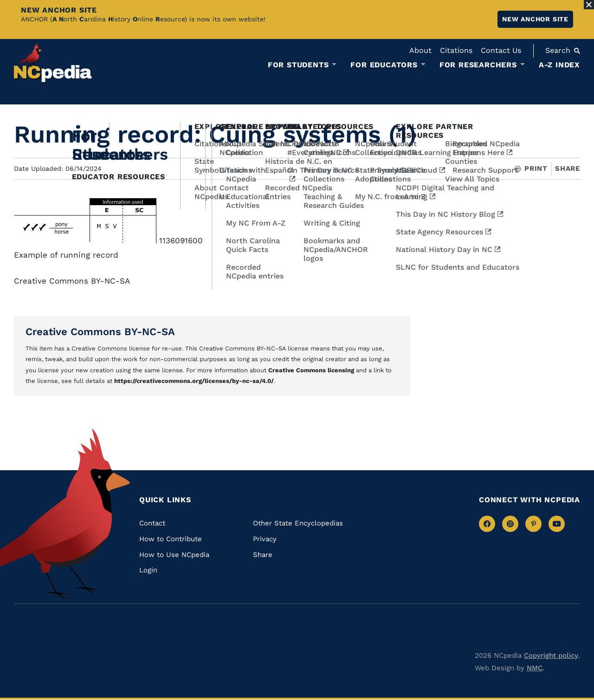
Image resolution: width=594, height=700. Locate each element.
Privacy (265, 539)
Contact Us (501, 50)
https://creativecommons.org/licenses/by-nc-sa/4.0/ (194, 381)
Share (568, 169)
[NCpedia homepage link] (53, 62)
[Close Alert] (589, 5)
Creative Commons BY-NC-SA (100, 332)
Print (531, 169)
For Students (298, 65)
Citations (456, 50)
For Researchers (478, 65)
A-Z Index (559, 65)
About (420, 50)
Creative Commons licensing (311, 370)
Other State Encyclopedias (298, 523)
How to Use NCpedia (174, 555)
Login (148, 570)
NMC (535, 668)
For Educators (384, 65)
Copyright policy (551, 655)
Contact (152, 523)
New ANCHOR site (535, 19)
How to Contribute (171, 539)
